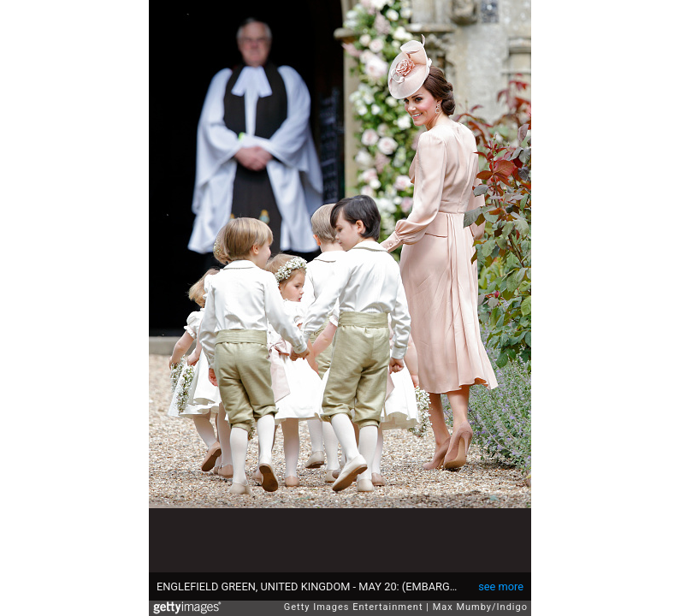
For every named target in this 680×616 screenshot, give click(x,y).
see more (501, 586)
